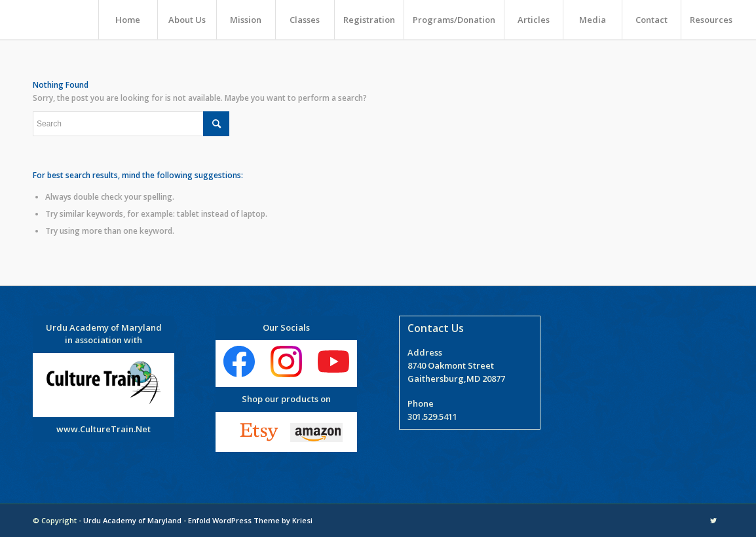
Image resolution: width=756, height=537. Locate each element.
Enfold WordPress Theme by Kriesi (250, 520)
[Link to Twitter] (713, 521)
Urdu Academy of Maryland (132, 520)
